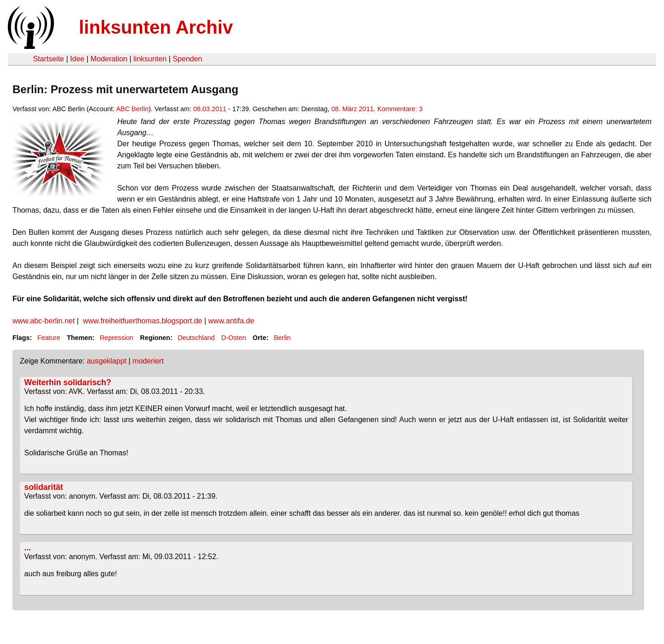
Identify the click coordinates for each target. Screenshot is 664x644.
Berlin (282, 338)
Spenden (187, 59)
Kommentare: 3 (400, 109)
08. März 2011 (352, 109)
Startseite (48, 59)
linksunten (150, 59)
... (28, 548)
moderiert (148, 361)
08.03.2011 (210, 109)
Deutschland (196, 338)
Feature (49, 338)
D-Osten (234, 338)
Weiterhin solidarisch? (68, 382)
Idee (77, 59)
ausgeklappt (107, 361)
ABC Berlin (132, 109)
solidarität (44, 487)
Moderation (109, 59)
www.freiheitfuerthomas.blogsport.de (143, 321)
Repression (116, 338)
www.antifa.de (230, 321)
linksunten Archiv (156, 27)
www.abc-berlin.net (44, 321)
